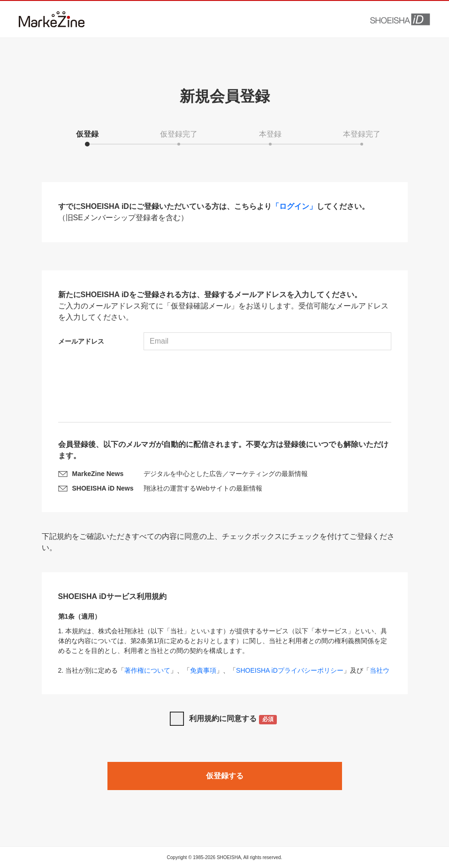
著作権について (147, 670)
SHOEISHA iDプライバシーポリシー (290, 670)
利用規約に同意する (233, 719)
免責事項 (203, 670)
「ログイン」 (294, 206)
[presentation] (225, 387)
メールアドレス (81, 341)
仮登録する (225, 776)
